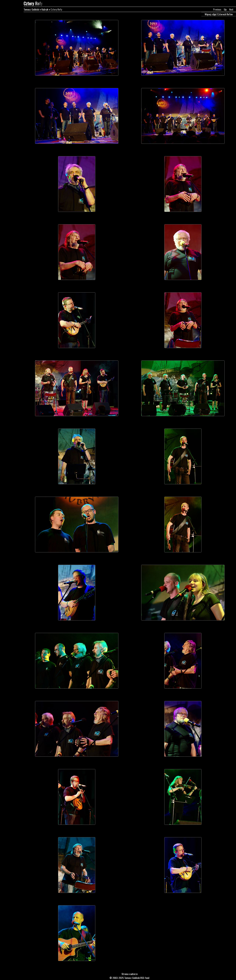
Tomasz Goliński (31, 9)
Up (225, 9)
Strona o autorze (130, 974)
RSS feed (145, 978)
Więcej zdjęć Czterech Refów (219, 14)
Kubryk (45, 9)
